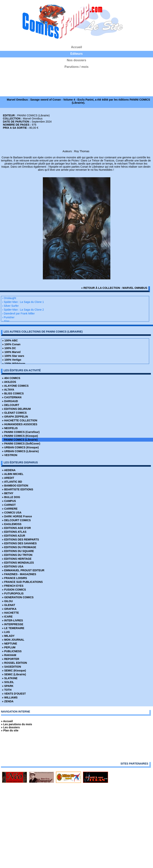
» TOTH (7, 690)
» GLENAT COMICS (14, 413)
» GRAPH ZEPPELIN (15, 417)
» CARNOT (9, 505)
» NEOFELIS (10, 428)
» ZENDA (8, 701)
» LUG (6, 632)
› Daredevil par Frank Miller (18, 313)
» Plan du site (10, 730)
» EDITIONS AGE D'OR (16, 528)
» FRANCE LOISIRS (14, 578)
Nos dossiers (76, 60)
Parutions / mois (76, 67)
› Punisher (8, 317)
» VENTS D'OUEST (14, 694)
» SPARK (8, 686)
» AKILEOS (9, 382)
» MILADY (8, 636)
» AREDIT (8, 478)
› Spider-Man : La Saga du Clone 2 (23, 310)
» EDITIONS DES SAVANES (19, 543)
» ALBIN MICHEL (13, 474)
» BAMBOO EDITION (15, 486)
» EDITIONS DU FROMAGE (19, 547)
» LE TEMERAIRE (13, 628)
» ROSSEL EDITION (14, 663)
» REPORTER (11, 659)
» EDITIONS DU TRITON (17, 555)
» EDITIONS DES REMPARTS (20, 539)
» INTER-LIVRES (12, 620)
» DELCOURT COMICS (16, 520)
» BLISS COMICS (13, 393)
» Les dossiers (10, 727)
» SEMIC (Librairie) (14, 674)
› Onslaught (9, 298)
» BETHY (8, 493)
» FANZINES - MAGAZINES (19, 574)
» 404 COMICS (11, 378)
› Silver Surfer (10, 306)
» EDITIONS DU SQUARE (18, 551)
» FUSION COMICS (14, 590)
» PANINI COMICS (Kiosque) (20, 436)
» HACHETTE (10, 613)
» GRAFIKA (9, 609)
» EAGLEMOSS (12, 524)
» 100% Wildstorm (14, 364)
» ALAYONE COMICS (15, 386)
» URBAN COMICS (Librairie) (20, 451)
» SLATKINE (10, 678)
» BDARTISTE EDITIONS (18, 489)
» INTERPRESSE (13, 624)
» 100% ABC (10, 340)
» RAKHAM (9, 655)
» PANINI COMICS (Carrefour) (21, 432)
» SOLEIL (8, 682)
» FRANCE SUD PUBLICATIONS (22, 582)
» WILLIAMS (10, 697)
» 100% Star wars (13, 356)
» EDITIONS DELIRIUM (16, 409)
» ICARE (7, 617)
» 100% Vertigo (12, 360)
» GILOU (7, 601)
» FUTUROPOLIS (13, 593)
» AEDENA (9, 470)
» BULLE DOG (11, 497)
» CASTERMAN (12, 397)
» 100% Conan (11, 344)
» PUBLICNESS (12, 651)
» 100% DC (9, 348)
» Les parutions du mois (16, 724)
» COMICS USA (12, 513)
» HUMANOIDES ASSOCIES (20, 424)
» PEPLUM (9, 647)
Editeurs (76, 54)
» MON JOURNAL (13, 640)
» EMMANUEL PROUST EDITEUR (23, 570)
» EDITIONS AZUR (14, 536)
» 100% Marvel (11, 352)
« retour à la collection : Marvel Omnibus (114, 288)
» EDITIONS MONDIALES (18, 563)
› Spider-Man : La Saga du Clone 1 (23, 302)
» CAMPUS (9, 501)
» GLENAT (8, 605)
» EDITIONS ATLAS (14, 532)
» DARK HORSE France (17, 516)
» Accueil (7, 721)
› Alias (6, 321)
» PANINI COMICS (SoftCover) (21, 444)
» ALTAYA (8, 390)
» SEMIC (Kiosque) (14, 671)
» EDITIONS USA (13, 566)
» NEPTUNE (10, 644)
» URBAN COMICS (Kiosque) (20, 447)
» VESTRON (10, 455)
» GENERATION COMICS (18, 597)
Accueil (76, 47)
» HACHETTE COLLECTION (20, 420)
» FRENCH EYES (13, 586)
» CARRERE (10, 509)
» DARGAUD (10, 401)
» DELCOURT (11, 405)
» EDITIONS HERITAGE (17, 559)
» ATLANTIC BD (12, 482)
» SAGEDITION (11, 667)
